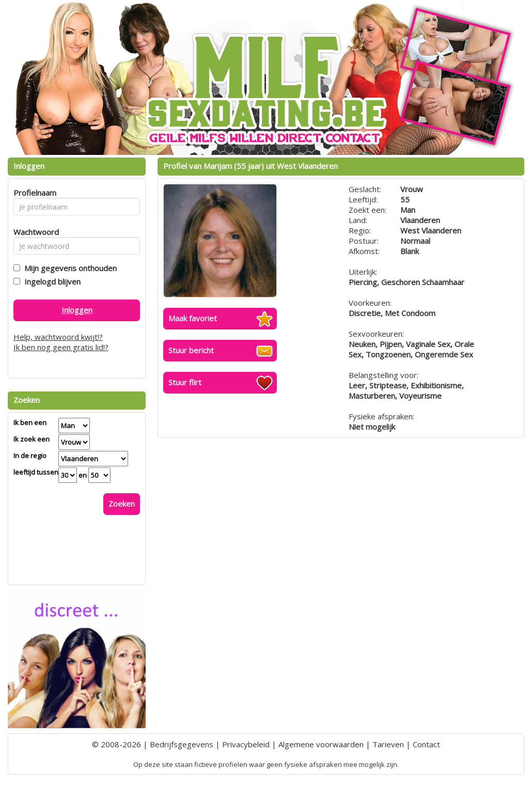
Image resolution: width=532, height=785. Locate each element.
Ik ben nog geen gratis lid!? (61, 347)
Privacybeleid (246, 744)
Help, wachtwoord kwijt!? (58, 337)
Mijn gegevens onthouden (68, 268)
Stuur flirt (185, 382)
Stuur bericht (191, 350)
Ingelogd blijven (50, 281)
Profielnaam (33, 193)
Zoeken (122, 504)
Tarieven (388, 744)
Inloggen (77, 310)
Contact (426, 744)
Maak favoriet (193, 318)
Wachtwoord (33, 232)
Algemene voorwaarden (321, 744)
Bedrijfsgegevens (182, 744)
